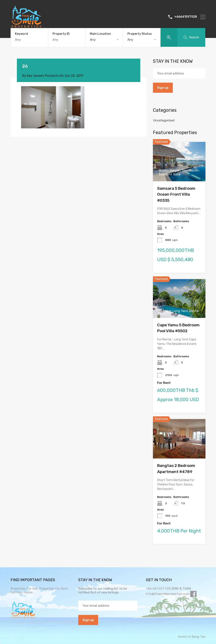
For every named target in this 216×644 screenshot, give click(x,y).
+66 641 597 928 (158, 589)
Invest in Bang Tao (192, 637)
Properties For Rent (53, 589)
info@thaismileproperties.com (168, 594)
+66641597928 (186, 17)
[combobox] (104, 40)
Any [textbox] (93, 40)
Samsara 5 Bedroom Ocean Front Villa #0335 (176, 194)
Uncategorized (164, 120)
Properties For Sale (24, 589)
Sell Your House (22, 592)
